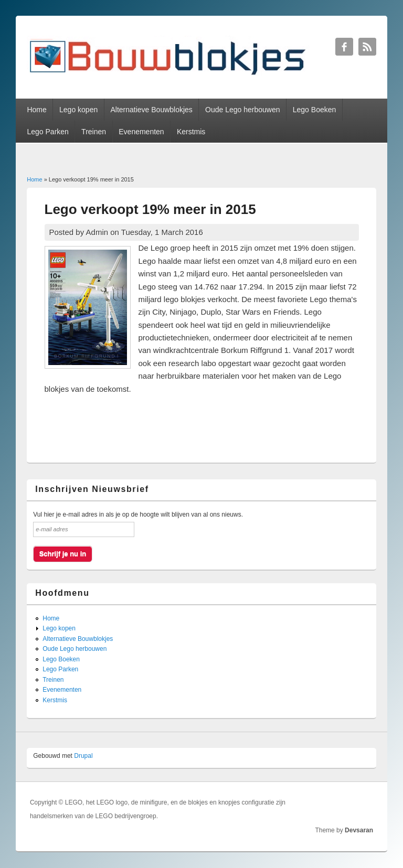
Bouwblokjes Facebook (344, 47)
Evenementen (141, 132)
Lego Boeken (315, 110)
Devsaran (359, 830)
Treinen (94, 132)
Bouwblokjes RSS (367, 47)
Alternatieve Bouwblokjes (151, 110)
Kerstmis (191, 132)
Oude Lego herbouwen (242, 110)
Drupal (83, 756)
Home (36, 110)
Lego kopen (78, 110)
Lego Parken (47, 132)
